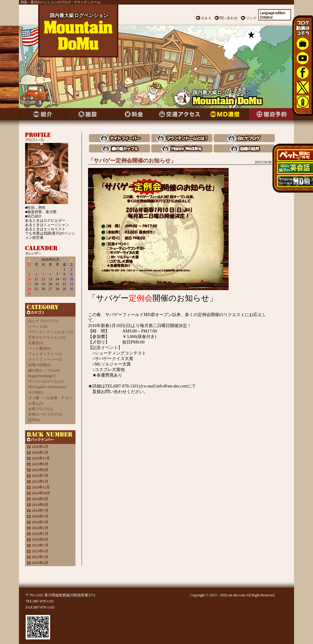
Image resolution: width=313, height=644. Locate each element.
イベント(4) (38, 326)
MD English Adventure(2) (47, 387)
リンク (251, 18)
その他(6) (36, 392)
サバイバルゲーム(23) (46, 381)
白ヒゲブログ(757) (43, 321)
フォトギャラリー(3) (45, 354)
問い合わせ (229, 18)
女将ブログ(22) (40, 409)
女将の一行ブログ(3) (45, 414)
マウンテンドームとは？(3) (50, 332)
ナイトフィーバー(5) (45, 359)
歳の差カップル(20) (44, 370)
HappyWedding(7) (42, 376)
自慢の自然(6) (39, 365)
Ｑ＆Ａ (206, 18)
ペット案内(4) (39, 348)
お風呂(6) (36, 343)
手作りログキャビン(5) (47, 337)
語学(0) (34, 420)
